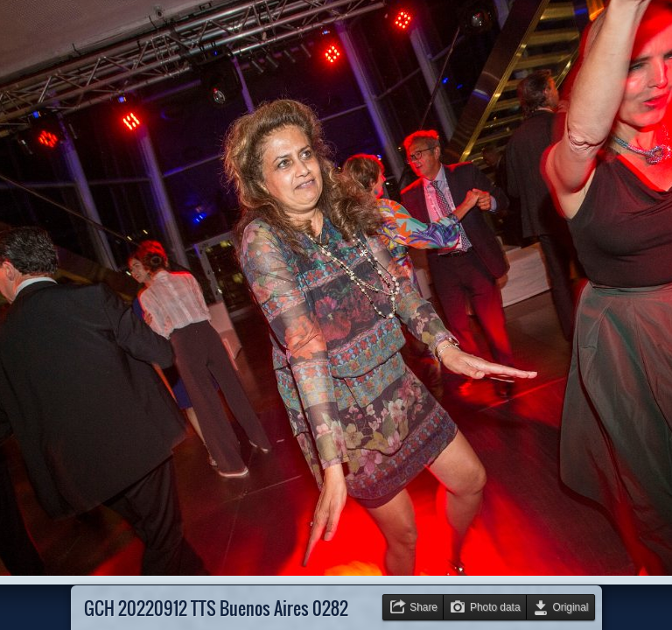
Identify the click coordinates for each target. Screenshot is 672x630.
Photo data (495, 607)
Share (423, 607)
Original (571, 607)
